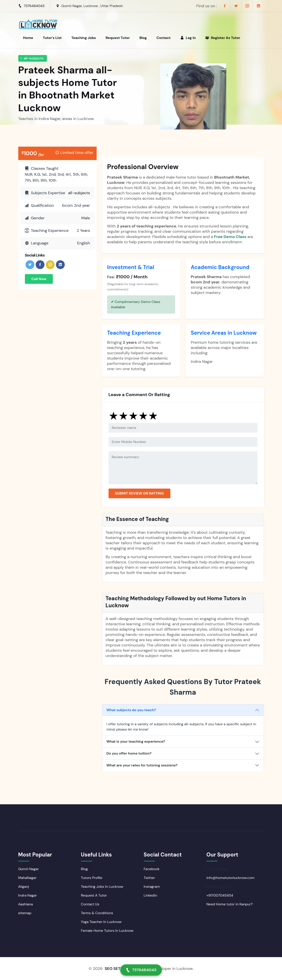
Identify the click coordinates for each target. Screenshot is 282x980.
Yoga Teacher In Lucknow (101, 922)
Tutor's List (52, 38)
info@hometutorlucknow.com (230, 878)
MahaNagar (27, 878)
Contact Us (90, 904)
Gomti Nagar (29, 869)
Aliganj (24, 887)
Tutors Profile (92, 878)
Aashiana (26, 904)
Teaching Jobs (84, 38)
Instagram (152, 887)
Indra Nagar (28, 895)
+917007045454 (220, 895)
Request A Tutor (94, 895)
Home (28, 38)
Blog (143, 38)
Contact (164, 38)
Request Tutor (118, 38)
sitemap (25, 913)
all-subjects (34, 58)
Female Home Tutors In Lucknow (107, 931)
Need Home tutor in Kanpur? (230, 904)
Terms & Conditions (97, 913)
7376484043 (34, 6)
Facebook (152, 869)
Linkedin (150, 895)
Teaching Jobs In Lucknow (102, 887)
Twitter (149, 878)
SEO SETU (114, 969)
